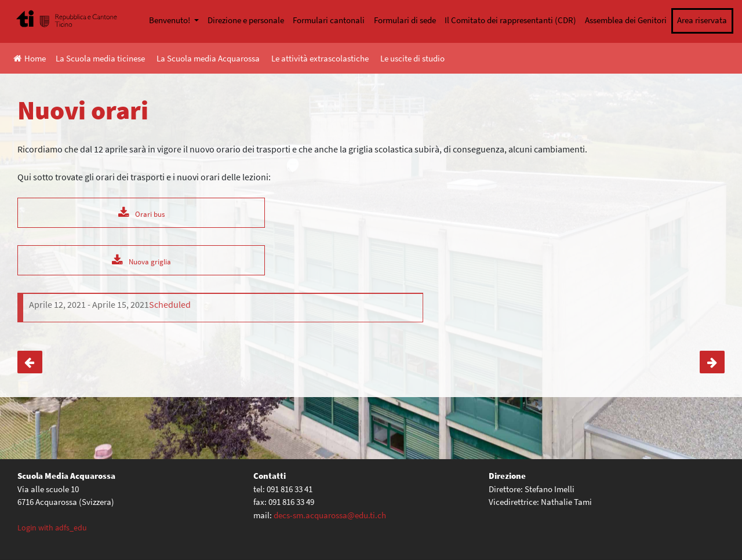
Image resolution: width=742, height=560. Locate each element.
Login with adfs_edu (52, 528)
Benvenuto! (170, 20)
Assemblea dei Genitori (626, 20)
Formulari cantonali (329, 20)
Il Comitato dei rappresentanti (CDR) (510, 20)
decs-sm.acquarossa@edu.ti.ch (330, 515)
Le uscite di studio (412, 58)
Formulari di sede (405, 20)
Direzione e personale (246, 20)
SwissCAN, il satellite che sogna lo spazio (712, 362)
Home (30, 58)
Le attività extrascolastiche (320, 58)
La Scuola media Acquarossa (208, 58)
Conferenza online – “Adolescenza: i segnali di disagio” (30, 362)
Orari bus (150, 214)
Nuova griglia (150, 261)
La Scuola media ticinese (100, 58)
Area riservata (702, 20)
